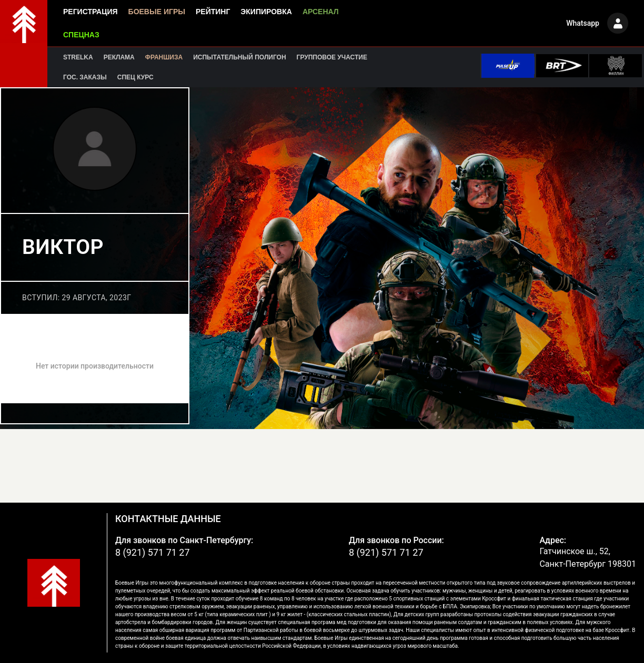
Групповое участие (332, 57)
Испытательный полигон (239, 57)
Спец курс (135, 77)
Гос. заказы (85, 77)
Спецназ (81, 35)
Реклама (119, 57)
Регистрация (90, 12)
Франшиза (164, 57)
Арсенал (321, 12)
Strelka (78, 57)
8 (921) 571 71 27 (153, 552)
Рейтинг (213, 12)
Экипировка (266, 12)
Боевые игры (157, 12)
